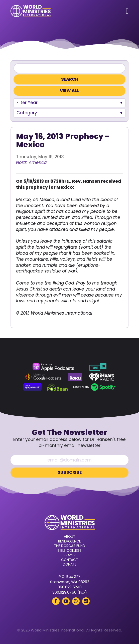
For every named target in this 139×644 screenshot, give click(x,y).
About (69, 537)
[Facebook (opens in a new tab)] (56, 601)
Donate (70, 565)
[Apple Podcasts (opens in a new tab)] (53, 367)
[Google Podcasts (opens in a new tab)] (43, 377)
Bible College (69, 551)
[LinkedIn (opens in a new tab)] (86, 601)
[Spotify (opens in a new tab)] (95, 387)
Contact (69, 560)
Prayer (70, 555)
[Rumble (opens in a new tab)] (76, 601)
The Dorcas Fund (70, 546)
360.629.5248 (70, 587)
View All (69, 91)
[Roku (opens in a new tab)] (75, 377)
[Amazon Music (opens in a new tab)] (33, 387)
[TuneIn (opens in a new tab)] (98, 367)
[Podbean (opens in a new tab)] (57, 387)
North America (31, 162)
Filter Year (27, 103)
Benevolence (69, 541)
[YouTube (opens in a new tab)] (66, 601)
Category (27, 113)
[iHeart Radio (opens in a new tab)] (102, 377)
